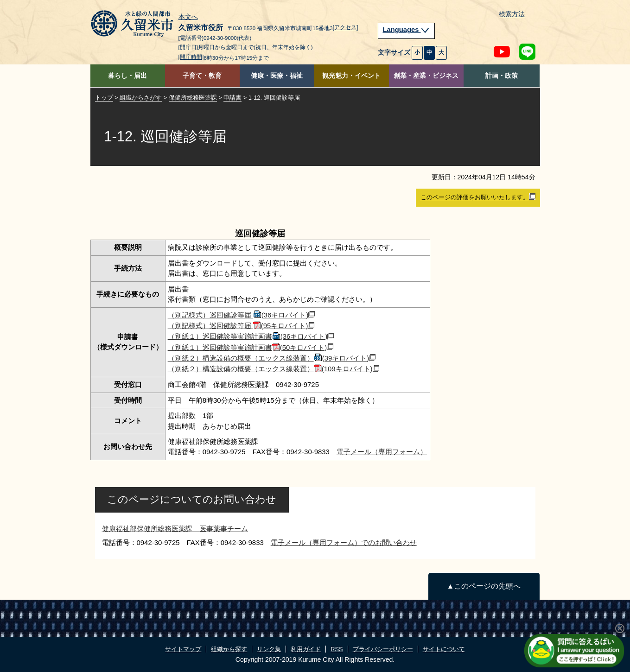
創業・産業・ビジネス (426, 76)
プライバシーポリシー (383, 649)
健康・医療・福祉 (277, 76)
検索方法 (512, 14)
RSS (337, 649)
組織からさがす (141, 98)
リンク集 (269, 649)
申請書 (232, 98)
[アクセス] (346, 27)
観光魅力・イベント (351, 76)
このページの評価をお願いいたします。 (478, 197)
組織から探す (229, 649)
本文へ (188, 17)
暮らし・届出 (127, 76)
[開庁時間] (191, 57)
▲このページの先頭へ (484, 586)
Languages (407, 30)
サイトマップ (183, 649)
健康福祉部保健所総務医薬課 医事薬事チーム (175, 529)
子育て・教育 (202, 76)
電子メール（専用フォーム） (382, 452)
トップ (104, 98)
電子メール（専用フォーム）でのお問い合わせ (344, 542)
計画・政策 (502, 76)
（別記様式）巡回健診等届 (242, 315)
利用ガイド (306, 649)
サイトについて (444, 649)
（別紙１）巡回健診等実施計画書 (251, 336)
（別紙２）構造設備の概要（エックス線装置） (272, 358)
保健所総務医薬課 (193, 98)
